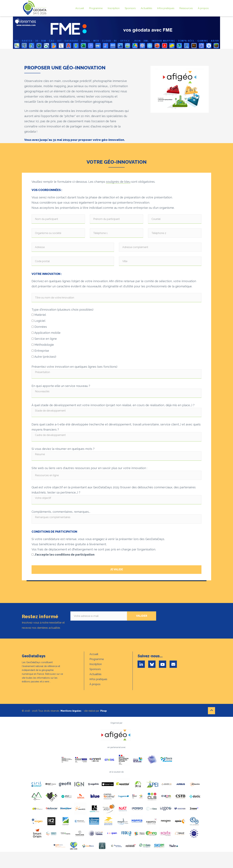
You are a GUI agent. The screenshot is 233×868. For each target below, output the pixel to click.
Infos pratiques (166, 8)
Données (39, 327)
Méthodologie (43, 345)
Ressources (186, 8)
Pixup (104, 711)
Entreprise (40, 351)
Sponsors (130, 8)
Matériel (39, 315)
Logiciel (38, 321)
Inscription (114, 8)
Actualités (146, 8)
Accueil (80, 8)
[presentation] (192, 618)
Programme (96, 8)
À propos (203, 8)
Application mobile (46, 333)
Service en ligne (44, 339)
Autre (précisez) (44, 357)
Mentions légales (71, 711)
